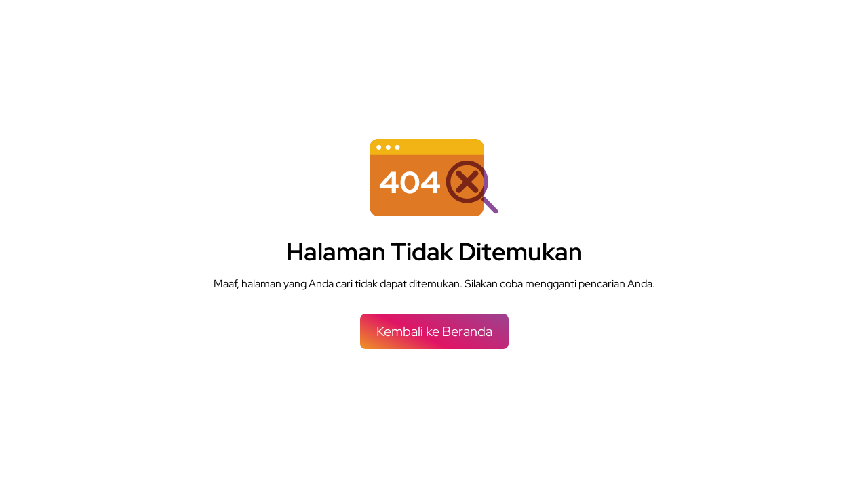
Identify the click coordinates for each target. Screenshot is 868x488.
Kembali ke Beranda (434, 331)
